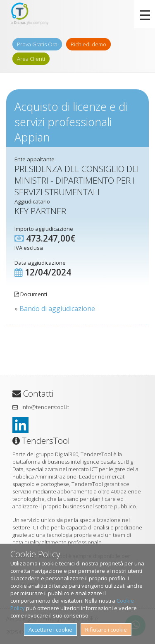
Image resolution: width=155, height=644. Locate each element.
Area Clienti (31, 59)
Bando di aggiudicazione (57, 309)
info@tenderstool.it (45, 407)
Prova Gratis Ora (37, 44)
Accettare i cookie (50, 630)
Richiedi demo (88, 44)
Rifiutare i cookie (106, 630)
